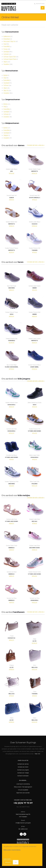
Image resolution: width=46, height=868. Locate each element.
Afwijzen (8, 862)
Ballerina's (8, 36)
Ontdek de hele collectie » (36, 145)
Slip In (7, 62)
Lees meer (7, 859)
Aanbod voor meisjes (23, 773)
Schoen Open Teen (11, 59)
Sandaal (8, 52)
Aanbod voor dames (23, 764)
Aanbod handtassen (23, 776)
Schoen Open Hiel (11, 57)
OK (16, 862)
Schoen (7, 54)
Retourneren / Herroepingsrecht (23, 787)
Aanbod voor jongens (23, 770)
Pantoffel (7, 46)
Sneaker (8, 64)
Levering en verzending (23, 784)
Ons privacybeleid (23, 790)
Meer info (37, 754)
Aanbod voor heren (23, 767)
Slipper (7, 135)
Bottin (6, 75)
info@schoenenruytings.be (23, 823)
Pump (7, 49)
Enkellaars (8, 39)
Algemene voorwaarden (23, 793)
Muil (6, 44)
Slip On (7, 90)
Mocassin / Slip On (11, 41)
